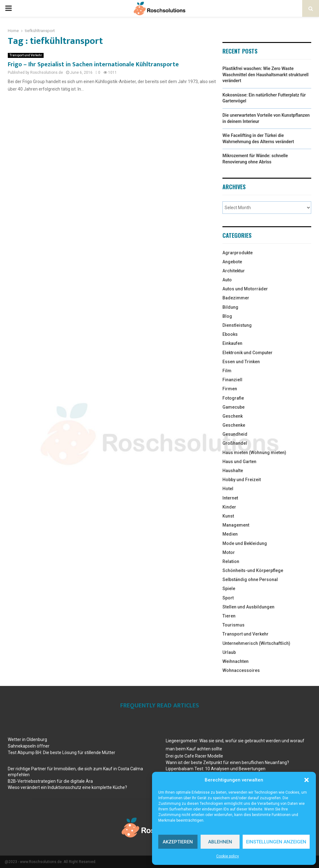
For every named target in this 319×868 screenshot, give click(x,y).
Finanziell (232, 380)
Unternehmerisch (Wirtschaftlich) (256, 643)
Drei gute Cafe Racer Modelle (194, 756)
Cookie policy (228, 856)
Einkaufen (232, 343)
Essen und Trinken (241, 362)
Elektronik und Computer (248, 353)
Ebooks (230, 334)
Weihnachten (236, 661)
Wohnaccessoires (241, 670)
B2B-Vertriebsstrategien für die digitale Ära (50, 781)
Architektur (234, 271)
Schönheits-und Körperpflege (253, 570)
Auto (227, 280)
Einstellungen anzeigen (276, 842)
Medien (230, 534)
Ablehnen (220, 842)
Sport (228, 598)
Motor (229, 552)
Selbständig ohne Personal (250, 579)
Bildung (230, 307)
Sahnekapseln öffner (29, 746)
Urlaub (229, 652)
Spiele (229, 589)
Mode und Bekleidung (245, 543)
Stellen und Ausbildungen (248, 607)
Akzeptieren (178, 842)
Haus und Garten (239, 462)
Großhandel (235, 443)
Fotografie (233, 398)
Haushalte (233, 471)
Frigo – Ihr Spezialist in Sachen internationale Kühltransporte (93, 64)
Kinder (229, 507)
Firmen (230, 389)
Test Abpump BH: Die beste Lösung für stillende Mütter (62, 753)
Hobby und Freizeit (242, 480)
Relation (231, 561)
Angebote (232, 262)
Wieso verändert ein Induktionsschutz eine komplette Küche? (67, 787)
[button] (307, 780)
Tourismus (233, 625)
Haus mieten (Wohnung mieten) (254, 453)
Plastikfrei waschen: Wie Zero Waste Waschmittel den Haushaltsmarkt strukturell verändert (265, 75)
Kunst (228, 516)
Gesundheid (235, 434)
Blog (227, 316)
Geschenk (233, 416)
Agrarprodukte (238, 253)
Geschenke (234, 425)
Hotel (228, 489)
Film (227, 371)
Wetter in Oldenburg (27, 739)
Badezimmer (236, 298)
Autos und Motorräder (245, 289)
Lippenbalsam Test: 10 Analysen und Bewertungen (216, 769)
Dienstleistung (237, 325)
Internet (230, 498)
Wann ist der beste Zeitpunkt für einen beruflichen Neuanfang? (227, 762)
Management (236, 525)
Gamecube (233, 407)
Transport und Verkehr (26, 55)
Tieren (229, 616)
